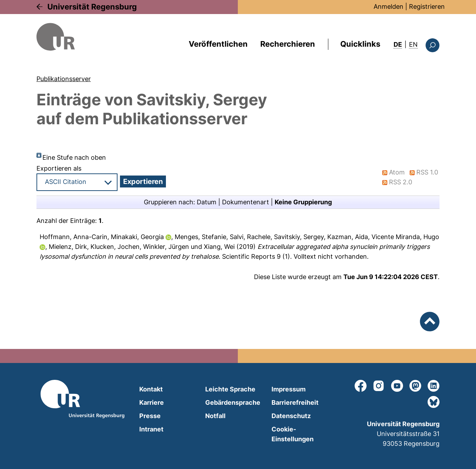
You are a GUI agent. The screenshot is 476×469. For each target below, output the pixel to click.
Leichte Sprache (230, 389)
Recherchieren (288, 44)
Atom (397, 172)
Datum (207, 202)
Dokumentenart (246, 202)
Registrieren (427, 6)
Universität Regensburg (92, 7)
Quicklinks (360, 44)
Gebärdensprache (233, 402)
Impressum (289, 389)
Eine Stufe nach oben (74, 157)
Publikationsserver (64, 79)
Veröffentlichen (218, 44)
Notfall (215, 416)
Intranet (151, 429)
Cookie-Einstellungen (293, 434)
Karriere (152, 402)
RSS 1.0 (427, 172)
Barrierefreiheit (295, 402)
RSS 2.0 (401, 182)
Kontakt (151, 389)
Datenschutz (291, 416)
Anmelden (388, 6)
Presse (150, 416)
